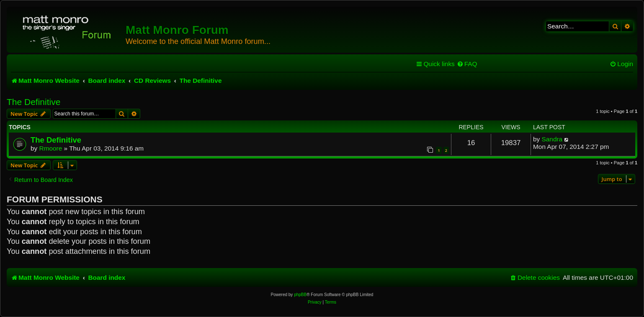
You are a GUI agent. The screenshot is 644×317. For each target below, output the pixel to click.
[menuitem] (467, 64)
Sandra (552, 139)
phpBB (300, 295)
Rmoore (51, 148)
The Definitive (33, 102)
